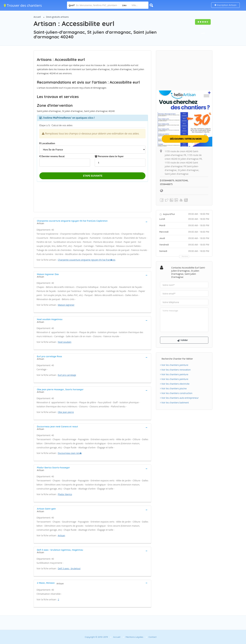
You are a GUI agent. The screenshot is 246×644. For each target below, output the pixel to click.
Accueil (37, 17)
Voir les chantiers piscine (173, 388)
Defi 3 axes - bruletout (69, 568)
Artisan (61, 535)
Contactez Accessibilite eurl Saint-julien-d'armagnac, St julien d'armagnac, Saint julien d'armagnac (188, 272)
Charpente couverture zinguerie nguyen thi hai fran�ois (87, 260)
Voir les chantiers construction (176, 393)
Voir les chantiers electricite (175, 384)
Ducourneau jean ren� (70, 453)
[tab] (92, 222)
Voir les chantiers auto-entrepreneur (179, 398)
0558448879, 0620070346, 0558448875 (174, 182)
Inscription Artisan (225, 5)
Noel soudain (65, 342)
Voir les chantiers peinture (174, 365)
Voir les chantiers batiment (174, 403)
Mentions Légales (134, 637)
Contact (153, 637)
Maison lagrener (66, 305)
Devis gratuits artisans (57, 17)
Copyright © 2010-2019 (96, 637)
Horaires (185, 256)
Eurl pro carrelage (67, 375)
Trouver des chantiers (23, 5)
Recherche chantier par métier (177, 359)
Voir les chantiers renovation (175, 370)
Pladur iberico (65, 494)
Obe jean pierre (66, 412)
